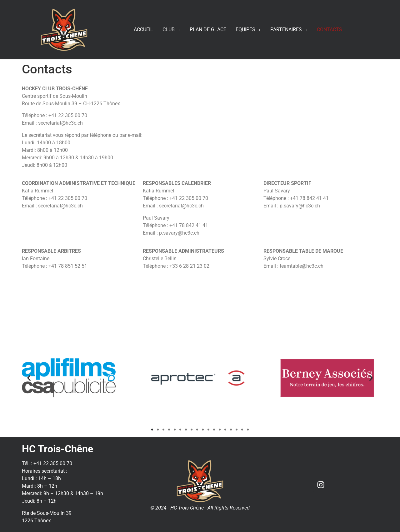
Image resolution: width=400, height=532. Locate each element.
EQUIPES (248, 30)
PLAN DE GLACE (208, 30)
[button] (29, 378)
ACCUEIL (143, 30)
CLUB (171, 30)
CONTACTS (330, 30)
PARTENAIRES (289, 30)
